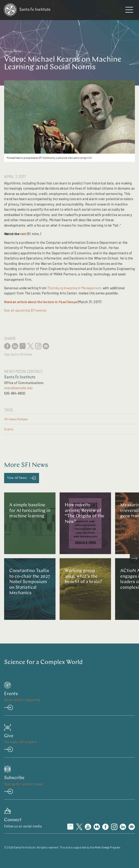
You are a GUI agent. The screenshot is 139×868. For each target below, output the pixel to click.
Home (8, 52)
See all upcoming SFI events (25, 310)
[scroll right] (134, 558)
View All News (17, 478)
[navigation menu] (129, 11)
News (18, 52)
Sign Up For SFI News (18, 354)
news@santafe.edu (18, 388)
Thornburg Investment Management (74, 288)
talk (23, 234)
